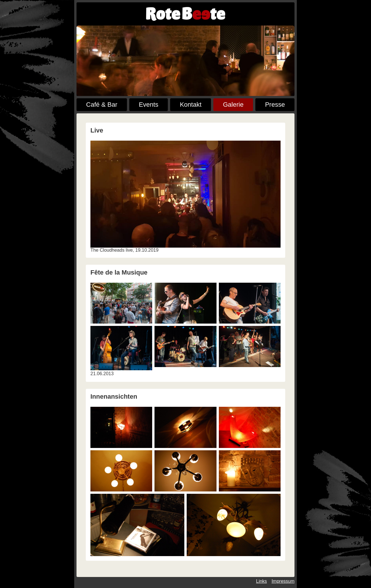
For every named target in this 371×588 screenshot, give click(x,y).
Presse (275, 105)
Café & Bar (102, 105)
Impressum (283, 581)
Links (262, 581)
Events (149, 105)
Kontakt (191, 105)
